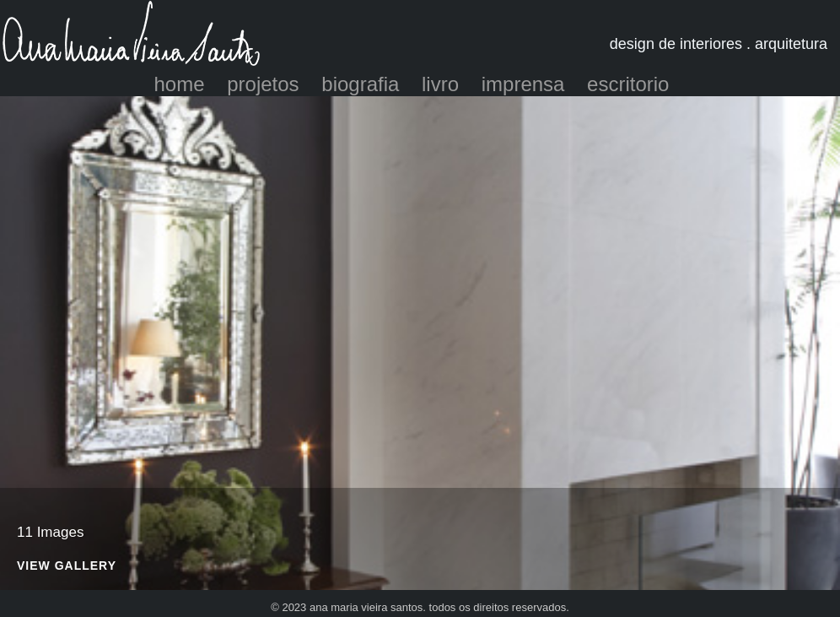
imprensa (523, 84)
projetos (263, 84)
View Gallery (67, 566)
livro (440, 84)
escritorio (628, 84)
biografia (360, 84)
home (180, 84)
